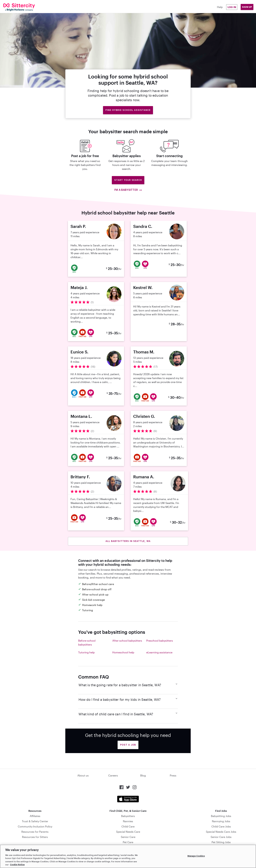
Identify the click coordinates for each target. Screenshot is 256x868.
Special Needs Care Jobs (221, 832)
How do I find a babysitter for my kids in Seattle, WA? (128, 699)
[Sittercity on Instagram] (135, 787)
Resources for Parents (35, 832)
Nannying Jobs (221, 821)
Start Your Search (128, 180)
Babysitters (128, 816)
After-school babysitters (127, 641)
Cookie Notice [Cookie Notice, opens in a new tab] (17, 865)
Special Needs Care (128, 832)
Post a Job (128, 745)
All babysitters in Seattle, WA (128, 541)
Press (173, 775)
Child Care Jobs (221, 826)
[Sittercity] (25, 7)
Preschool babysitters (160, 641)
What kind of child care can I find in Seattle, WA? (128, 714)
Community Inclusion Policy (35, 826)
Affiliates (35, 816)
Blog (143, 775)
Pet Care (128, 842)
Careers (113, 775)
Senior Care (128, 837)
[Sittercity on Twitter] (128, 787)
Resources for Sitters (35, 837)
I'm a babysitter (128, 190)
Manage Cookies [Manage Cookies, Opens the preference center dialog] (196, 856)
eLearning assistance (159, 652)
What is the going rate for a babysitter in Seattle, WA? (128, 685)
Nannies (128, 821)
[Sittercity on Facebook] (121, 787)
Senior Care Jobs (221, 837)
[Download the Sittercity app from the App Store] (128, 799)
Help (220, 7)
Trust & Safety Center (35, 821)
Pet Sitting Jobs (221, 842)
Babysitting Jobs (221, 816)
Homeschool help (123, 652)
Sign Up (247, 7)
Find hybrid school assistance (128, 110)
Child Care (128, 826)
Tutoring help (86, 652)
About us (83, 775)
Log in (232, 7)
